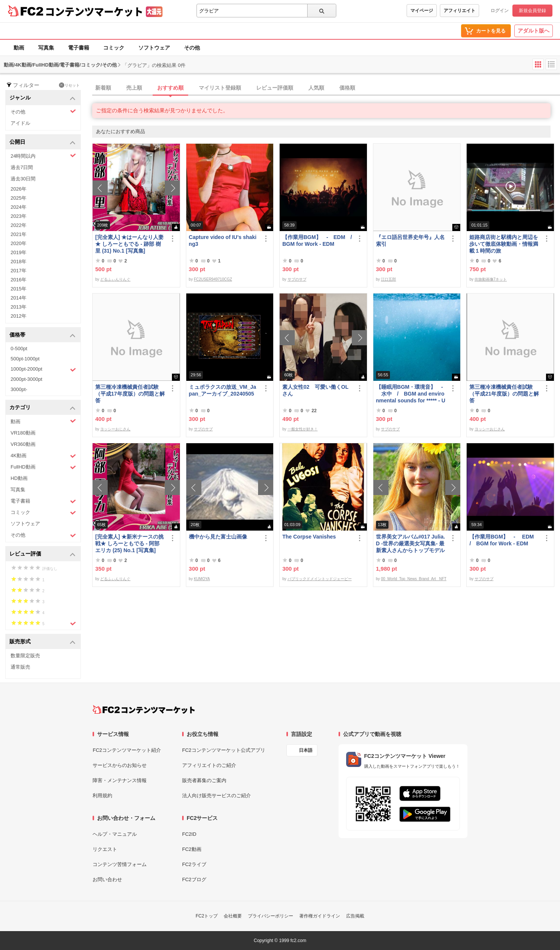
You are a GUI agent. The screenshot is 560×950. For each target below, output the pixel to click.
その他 (192, 48)
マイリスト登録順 (220, 88)
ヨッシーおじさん (115, 429)
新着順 (103, 88)
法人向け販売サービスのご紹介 (217, 796)
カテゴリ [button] (43, 408)
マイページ (422, 11)
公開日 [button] (43, 142)
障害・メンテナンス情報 (120, 780)
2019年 (19, 252)
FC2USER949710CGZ (213, 279)
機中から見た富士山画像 (218, 537)
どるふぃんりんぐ (115, 279)
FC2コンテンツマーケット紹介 (127, 750)
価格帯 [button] (43, 335)
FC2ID (189, 834)
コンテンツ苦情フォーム (120, 864)
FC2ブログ (194, 879)
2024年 (19, 207)
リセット (69, 85)
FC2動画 (192, 849)
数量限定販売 (25, 656)
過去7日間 (22, 167)
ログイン (500, 11)
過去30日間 (23, 179)
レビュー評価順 (275, 88)
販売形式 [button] (43, 642)
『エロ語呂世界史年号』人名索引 (410, 241)
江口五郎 (388, 279)
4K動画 (43, 456)
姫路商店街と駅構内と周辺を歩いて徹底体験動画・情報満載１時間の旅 (504, 244)
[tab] (326, 88)
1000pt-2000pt (43, 369)
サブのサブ (297, 279)
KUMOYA (202, 579)
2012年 (19, 316)
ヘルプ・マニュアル (115, 834)
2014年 (19, 298)
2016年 (19, 280)
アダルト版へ (534, 31)
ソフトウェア (154, 48)
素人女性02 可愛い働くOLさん (315, 390)
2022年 (19, 225)
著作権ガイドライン (320, 916)
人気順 (316, 88)
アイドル (20, 123)
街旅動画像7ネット (491, 279)
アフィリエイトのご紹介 (209, 765)
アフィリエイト (459, 11)
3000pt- (19, 389)
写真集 (46, 48)
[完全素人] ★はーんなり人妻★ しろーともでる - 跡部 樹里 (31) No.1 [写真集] (129, 244)
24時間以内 (43, 156)
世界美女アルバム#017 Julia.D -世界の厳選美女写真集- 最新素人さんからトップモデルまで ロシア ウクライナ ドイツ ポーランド (411, 544)
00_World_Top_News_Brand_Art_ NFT (414, 579)
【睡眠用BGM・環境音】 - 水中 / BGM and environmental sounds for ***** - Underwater (411, 394)
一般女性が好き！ (303, 429)
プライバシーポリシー (271, 916)
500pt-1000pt (25, 359)
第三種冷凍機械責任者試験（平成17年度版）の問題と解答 (130, 394)
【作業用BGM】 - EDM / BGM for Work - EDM (318, 241)
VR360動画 (23, 444)
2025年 (19, 198)
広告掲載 (355, 916)
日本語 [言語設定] (306, 750)
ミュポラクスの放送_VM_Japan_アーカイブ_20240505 (223, 390)
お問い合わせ (107, 879)
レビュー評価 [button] (43, 554)
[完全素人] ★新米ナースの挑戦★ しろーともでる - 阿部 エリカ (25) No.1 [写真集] (129, 543)
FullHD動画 (43, 467)
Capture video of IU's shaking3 (223, 241)
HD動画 (19, 478)
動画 (19, 48)
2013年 (19, 307)
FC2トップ (207, 916)
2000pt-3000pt (26, 379)
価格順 (347, 88)
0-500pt (19, 348)
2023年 (19, 216)
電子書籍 (79, 48)
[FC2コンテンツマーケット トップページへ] (144, 709)
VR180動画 (23, 433)
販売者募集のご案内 (204, 780)
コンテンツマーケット (94, 11)
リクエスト (105, 849)
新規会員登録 (532, 11)
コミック (114, 48)
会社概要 (233, 916)
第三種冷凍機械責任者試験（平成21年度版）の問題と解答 (504, 394)
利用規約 (102, 796)
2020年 (19, 243)
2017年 (19, 271)
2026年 (19, 189)
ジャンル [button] (43, 98)
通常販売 (20, 667)
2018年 (19, 262)
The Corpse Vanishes (309, 537)
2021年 (19, 234)
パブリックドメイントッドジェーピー (320, 579)
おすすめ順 (170, 88)
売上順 (134, 88)
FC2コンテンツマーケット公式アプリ (224, 750)
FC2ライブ (194, 864)
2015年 (19, 289)
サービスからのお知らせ (120, 765)
